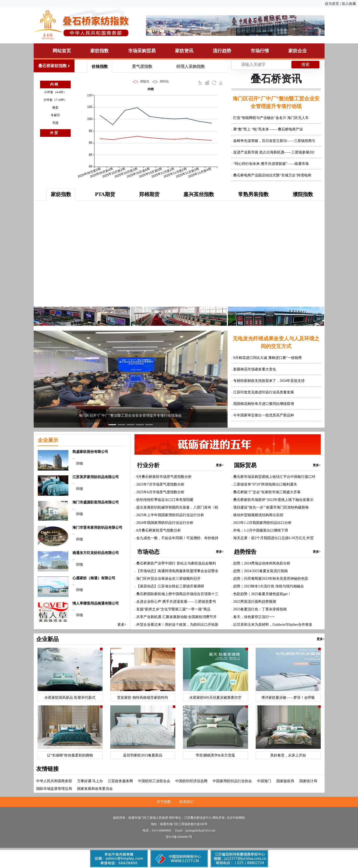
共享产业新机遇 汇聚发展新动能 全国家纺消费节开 (176, 617)
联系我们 (187, 802)
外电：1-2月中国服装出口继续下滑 (261, 530)
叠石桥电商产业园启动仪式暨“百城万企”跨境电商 (272, 175)
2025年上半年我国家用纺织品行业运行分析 (170, 515)
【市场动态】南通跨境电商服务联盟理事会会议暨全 (177, 571)
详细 (79, 463)
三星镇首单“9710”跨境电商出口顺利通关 (265, 484)
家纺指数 (100, 51)
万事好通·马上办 (90, 781)
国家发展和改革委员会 (95, 789)
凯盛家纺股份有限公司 (90, 452)
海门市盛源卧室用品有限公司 (96, 502)
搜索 (305, 64)
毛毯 (55, 123)
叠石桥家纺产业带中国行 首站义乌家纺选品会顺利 (176, 563)
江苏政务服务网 (120, 781)
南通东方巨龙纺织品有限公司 (96, 553)
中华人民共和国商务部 (54, 781)
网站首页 (62, 51)
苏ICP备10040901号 (179, 837)
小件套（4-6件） (55, 92)
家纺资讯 (184, 51)
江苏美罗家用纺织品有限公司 (96, 477)
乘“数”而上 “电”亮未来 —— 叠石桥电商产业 (268, 129)
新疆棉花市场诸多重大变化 (255, 369)
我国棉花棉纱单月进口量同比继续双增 (264, 404)
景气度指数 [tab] (142, 67)
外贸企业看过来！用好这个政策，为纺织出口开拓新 (177, 625)
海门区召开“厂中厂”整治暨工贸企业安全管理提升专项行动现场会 (130, 415)
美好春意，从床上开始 (288, 755)
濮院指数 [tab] (303, 194)
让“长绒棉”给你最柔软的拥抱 (70, 755)
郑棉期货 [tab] (149, 194)
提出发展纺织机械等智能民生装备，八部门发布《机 (177, 507)
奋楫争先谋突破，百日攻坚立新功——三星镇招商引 (274, 141)
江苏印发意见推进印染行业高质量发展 (264, 392)
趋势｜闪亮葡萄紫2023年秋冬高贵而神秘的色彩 (271, 579)
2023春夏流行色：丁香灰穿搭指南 (260, 609)
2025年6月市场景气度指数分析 (160, 492)
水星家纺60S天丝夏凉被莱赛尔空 (215, 698)
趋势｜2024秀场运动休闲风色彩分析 (262, 563)
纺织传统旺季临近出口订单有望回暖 (165, 500)
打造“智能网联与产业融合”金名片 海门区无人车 (271, 118)
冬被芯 (55, 115)
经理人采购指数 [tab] (191, 67)
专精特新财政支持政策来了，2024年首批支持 (269, 381)
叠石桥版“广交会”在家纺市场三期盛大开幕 (267, 492)
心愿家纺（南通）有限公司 (94, 578)
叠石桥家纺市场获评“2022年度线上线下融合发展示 (273, 500)
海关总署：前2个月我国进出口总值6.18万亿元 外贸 (273, 538)
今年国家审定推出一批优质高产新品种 (264, 415)
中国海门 (264, 781)
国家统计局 (308, 781)
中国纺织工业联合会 (154, 781)
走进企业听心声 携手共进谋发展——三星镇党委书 (176, 602)
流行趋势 (222, 51)
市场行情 (260, 51)
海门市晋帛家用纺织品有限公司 (97, 528)
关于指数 (164, 802)
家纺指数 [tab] (61, 194)
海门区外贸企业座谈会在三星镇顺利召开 (168, 579)
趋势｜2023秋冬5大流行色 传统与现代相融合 (269, 586)
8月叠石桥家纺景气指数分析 (159, 530)
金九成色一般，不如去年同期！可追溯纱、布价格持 (177, 538)
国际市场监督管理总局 (54, 789)
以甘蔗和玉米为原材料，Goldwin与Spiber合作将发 (273, 625)
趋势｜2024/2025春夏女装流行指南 (261, 571)
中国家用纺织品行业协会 (232, 781)
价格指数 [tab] (100, 67)
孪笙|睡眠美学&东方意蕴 (215, 755)
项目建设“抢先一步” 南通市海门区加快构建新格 (271, 507)
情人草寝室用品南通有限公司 (96, 603)
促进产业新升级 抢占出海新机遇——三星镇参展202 (274, 152)
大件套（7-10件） (55, 100)
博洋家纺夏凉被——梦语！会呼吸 (288, 698)
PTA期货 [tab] (105, 194)
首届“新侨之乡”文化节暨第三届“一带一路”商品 (173, 609)
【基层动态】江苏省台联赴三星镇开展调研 (170, 586)
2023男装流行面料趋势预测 (255, 602)
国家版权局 (285, 781)
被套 (55, 107)
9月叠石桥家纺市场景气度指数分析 (164, 477)
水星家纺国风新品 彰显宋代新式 (70, 698)
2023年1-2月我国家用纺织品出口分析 (262, 523)
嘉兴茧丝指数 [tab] (199, 194)
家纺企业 (298, 51)
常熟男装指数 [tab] (253, 194)
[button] (48, 379)
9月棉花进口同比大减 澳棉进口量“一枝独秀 (268, 358)
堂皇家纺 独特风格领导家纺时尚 (143, 698)
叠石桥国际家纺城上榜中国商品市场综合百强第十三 (177, 594)
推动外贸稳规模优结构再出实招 (258, 515)
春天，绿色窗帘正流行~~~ (254, 617)
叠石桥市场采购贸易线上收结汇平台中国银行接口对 (274, 477)
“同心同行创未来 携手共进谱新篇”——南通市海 (271, 164)
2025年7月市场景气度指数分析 (160, 484)
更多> (122, 625)
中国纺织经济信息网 (191, 781)
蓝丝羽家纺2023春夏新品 (143, 755)
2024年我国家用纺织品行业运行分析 (165, 523)
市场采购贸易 (142, 51)
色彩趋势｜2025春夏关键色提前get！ (262, 594)
